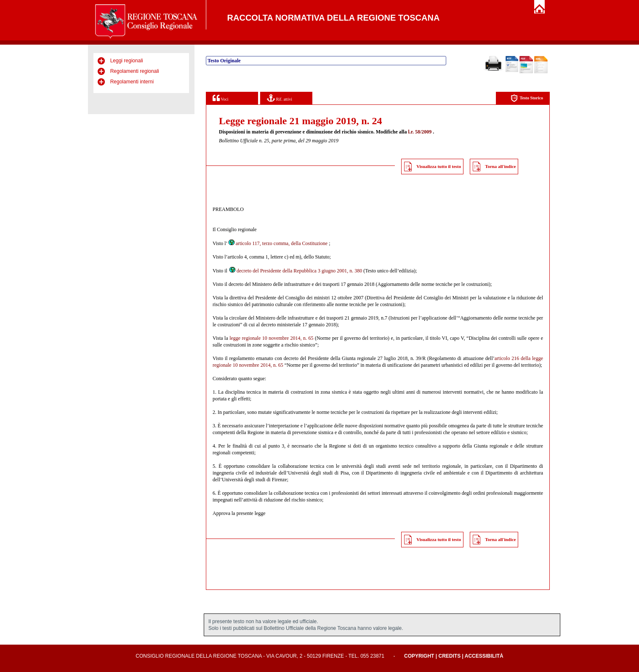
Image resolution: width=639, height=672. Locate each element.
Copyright (419, 656)
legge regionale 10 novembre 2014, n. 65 (271, 338)
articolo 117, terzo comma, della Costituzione (278, 243)
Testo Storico (527, 98)
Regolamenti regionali (135, 71)
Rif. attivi (280, 98)
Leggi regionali (127, 61)
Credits (449, 656)
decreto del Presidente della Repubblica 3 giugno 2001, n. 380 (295, 271)
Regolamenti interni (132, 82)
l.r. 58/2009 (420, 132)
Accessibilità (484, 656)
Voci (220, 98)
